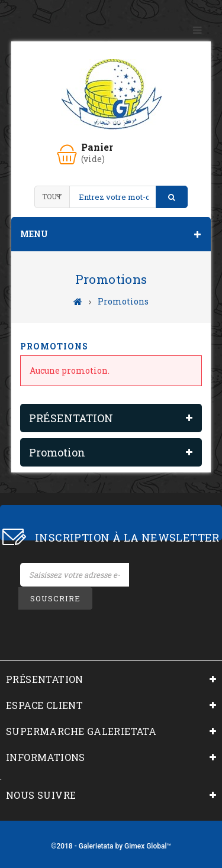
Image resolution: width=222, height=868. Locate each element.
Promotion (57, 452)
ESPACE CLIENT (44, 705)
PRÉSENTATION (71, 418)
